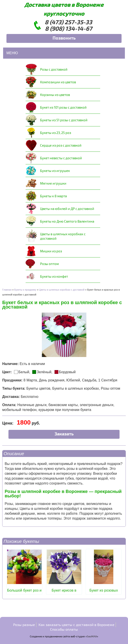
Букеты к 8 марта (53, 196)
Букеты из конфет (54, 276)
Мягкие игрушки (53, 183)
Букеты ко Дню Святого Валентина (67, 221)
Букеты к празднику (25, 290)
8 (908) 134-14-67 (69, 28)
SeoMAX (92, 636)
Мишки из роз (51, 251)
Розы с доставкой (54, 69)
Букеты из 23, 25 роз (56, 133)
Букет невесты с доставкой (61, 158)
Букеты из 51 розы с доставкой (64, 120)
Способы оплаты (64, 629)
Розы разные (24, 625)
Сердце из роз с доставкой (61, 145)
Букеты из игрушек (55, 171)
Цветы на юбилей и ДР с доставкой (67, 209)
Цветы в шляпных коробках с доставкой (63, 236)
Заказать (64, 434)
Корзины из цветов (55, 95)
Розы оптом (49, 264)
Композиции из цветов (58, 82)
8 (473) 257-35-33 (68, 22)
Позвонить (64, 38)
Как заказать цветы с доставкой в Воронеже (76, 625)
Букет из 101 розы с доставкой (63, 107)
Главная (7, 290)
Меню (12, 53)
